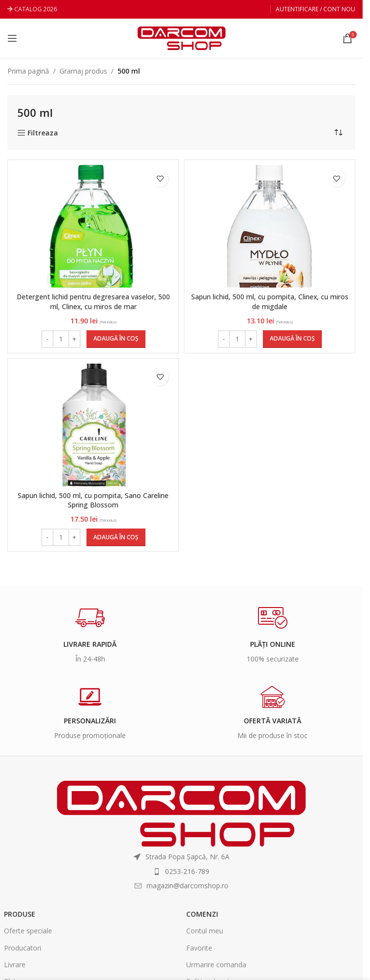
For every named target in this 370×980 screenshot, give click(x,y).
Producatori (23, 948)
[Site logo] (182, 38)
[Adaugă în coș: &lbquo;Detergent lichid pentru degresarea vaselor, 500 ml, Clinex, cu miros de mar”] (116, 339)
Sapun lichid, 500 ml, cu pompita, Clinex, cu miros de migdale (270, 302)
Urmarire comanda (216, 965)
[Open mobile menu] (12, 38)
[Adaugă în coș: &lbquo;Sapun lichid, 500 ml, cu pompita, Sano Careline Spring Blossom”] (116, 537)
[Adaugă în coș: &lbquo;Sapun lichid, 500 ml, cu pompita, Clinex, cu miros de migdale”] (292, 339)
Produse (20, 914)
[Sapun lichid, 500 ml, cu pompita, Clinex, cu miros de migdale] (270, 226)
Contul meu (205, 931)
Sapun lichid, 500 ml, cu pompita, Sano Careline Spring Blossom (93, 500)
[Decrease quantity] (47, 339)
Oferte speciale (28, 931)
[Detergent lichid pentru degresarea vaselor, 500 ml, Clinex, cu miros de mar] (93, 226)
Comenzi (202, 914)
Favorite (199, 948)
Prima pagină (28, 71)
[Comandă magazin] (338, 132)
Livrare (15, 965)
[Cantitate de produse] (61, 339)
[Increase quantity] (74, 339)
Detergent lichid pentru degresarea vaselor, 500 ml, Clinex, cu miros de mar (93, 302)
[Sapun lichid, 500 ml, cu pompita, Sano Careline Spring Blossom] (93, 425)
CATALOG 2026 (36, 9)
